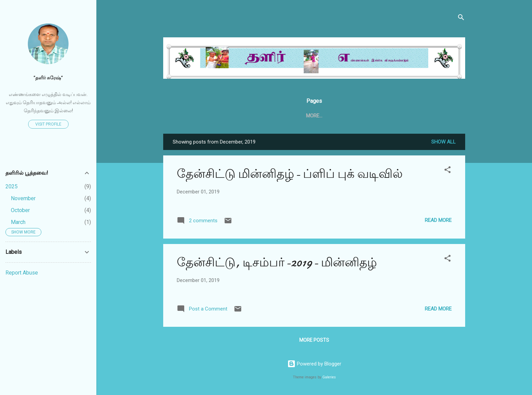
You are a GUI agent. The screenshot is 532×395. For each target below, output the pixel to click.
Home (218, 116)
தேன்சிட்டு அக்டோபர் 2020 (357, 116)
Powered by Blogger (314, 364)
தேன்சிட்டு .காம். (293, 116)
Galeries (329, 377)
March (18, 222)
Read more (438, 222)
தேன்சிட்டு (249, 116)
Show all (443, 143)
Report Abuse (22, 273)
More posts (314, 341)
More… (409, 116)
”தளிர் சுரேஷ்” (48, 78)
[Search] (461, 18)
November (23, 198)
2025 (12, 186)
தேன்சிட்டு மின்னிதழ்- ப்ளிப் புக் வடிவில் (290, 175)
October (20, 210)
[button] (448, 172)
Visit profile (48, 124)
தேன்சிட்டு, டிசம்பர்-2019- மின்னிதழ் (277, 264)
